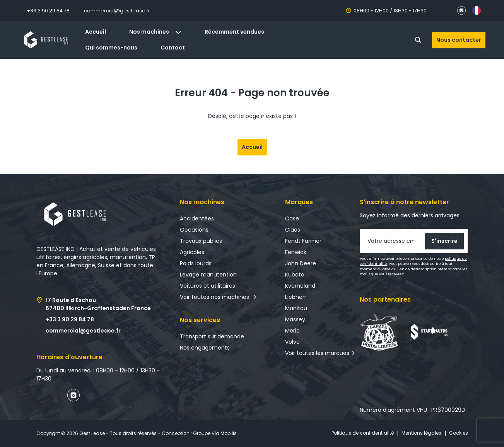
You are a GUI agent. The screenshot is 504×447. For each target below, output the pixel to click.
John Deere (301, 263)
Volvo (292, 342)
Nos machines (155, 32)
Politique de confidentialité (363, 433)
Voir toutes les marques (317, 353)
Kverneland (300, 286)
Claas (293, 230)
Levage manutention (208, 275)
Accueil (96, 32)
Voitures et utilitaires (208, 286)
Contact (173, 48)
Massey (295, 319)
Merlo (292, 331)
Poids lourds (196, 263)
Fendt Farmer (303, 241)
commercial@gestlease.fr (117, 11)
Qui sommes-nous (111, 48)
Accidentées (197, 218)
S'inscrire (444, 241)
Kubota (295, 275)
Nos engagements (205, 348)
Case (292, 218)
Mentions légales (421, 433)
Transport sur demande (212, 336)
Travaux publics (201, 241)
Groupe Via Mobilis (215, 433)
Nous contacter (459, 40)
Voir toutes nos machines (218, 297)
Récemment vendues (234, 32)
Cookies (459, 433)
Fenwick (296, 252)
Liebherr (296, 297)
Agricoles (192, 252)
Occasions (194, 230)
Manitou (296, 308)
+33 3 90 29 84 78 (48, 11)
